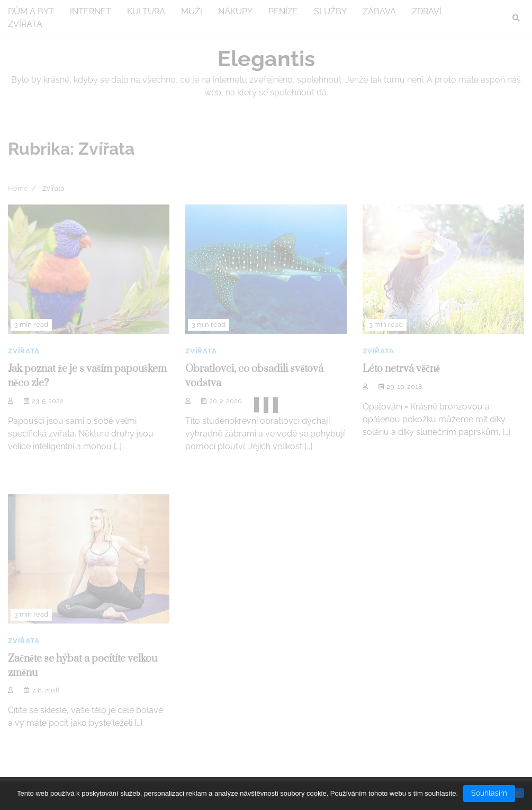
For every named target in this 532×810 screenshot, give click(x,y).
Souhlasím (489, 793)
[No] (516, 793)
